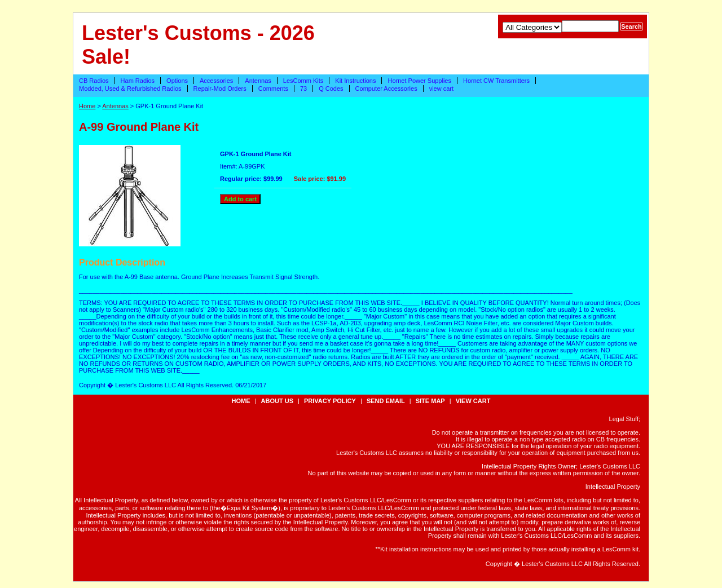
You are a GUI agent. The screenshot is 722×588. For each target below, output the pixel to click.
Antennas (258, 81)
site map (430, 401)
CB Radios (94, 81)
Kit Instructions (355, 81)
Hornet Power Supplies (419, 81)
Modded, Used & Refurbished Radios (130, 89)
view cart (441, 89)
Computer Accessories (386, 89)
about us (277, 401)
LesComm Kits (303, 81)
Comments (273, 89)
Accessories (216, 81)
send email (386, 401)
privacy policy (330, 401)
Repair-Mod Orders (220, 89)
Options (177, 81)
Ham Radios (138, 81)
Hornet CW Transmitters (496, 81)
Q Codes (331, 89)
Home (87, 106)
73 (303, 89)
